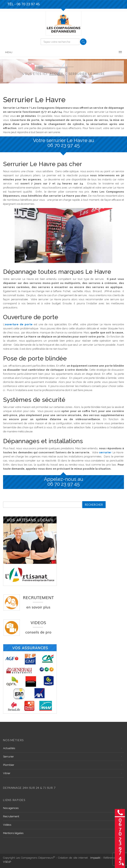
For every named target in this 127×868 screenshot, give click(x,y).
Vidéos (7, 825)
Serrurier (8, 757)
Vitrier (7, 773)
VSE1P (7, 862)
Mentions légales (13, 833)
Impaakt (95, 858)
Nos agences (11, 808)
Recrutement (11, 816)
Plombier (9, 765)
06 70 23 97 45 (64, 145)
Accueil (57, 74)
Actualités (9, 748)
